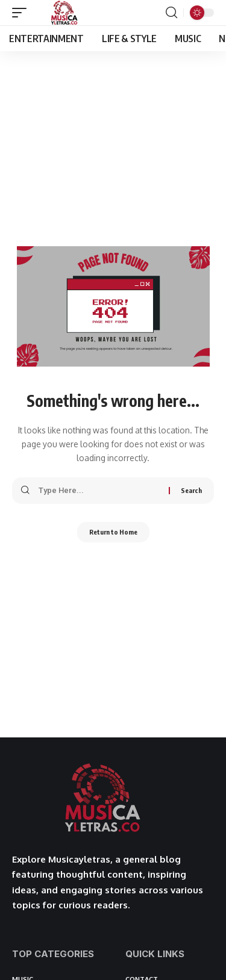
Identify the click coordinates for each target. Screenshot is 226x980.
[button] (22, 13)
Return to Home (113, 532)
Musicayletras (79, 859)
